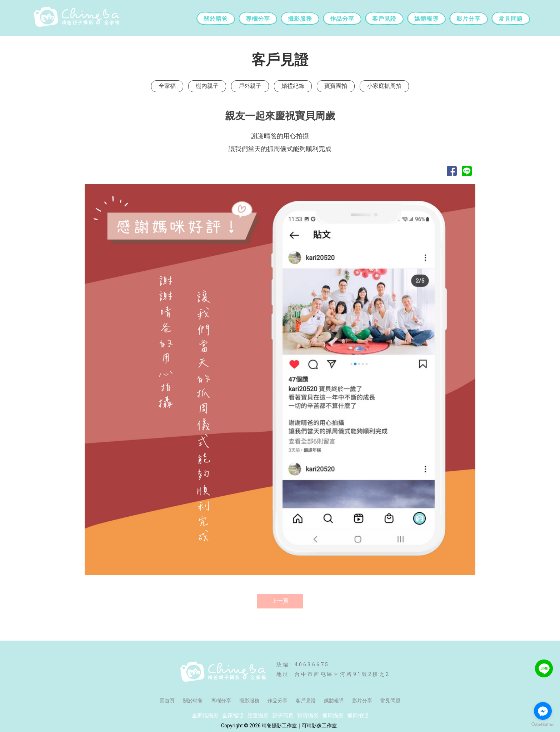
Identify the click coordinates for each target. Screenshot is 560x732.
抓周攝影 (333, 716)
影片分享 (469, 19)
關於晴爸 (216, 19)
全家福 (167, 86)
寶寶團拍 (336, 86)
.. (338, 726)
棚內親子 (207, 86)
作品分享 (342, 19)
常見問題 (511, 19)
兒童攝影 (258, 716)
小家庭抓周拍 (384, 86)
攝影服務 (300, 19)
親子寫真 (283, 716)
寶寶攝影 (308, 716)
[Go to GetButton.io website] (543, 725)
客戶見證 (384, 19)
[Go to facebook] (543, 711)
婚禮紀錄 (293, 86)
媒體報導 (426, 19)
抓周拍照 (358, 716)
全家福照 (233, 716)
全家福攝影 (205, 716)
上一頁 (280, 601)
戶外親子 (250, 86)
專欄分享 (258, 19)
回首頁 (167, 701)
